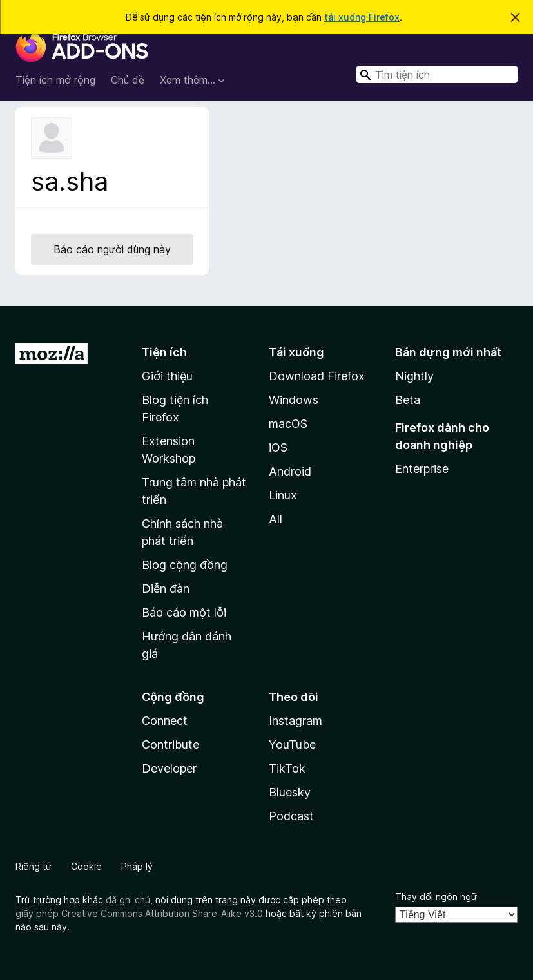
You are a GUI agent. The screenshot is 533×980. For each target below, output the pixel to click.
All (276, 519)
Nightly (414, 376)
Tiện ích (164, 352)
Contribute (170, 745)
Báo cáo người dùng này (112, 249)
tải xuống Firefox (362, 17)
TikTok (287, 768)
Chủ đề (128, 80)
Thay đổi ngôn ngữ (436, 897)
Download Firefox (317, 376)
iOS (278, 447)
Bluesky (290, 792)
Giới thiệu (167, 376)
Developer (169, 768)
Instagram (296, 721)
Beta (408, 400)
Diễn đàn (166, 589)
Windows (294, 400)
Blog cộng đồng (185, 565)
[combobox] (437, 74)
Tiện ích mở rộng (55, 80)
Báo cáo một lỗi (184, 612)
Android (290, 471)
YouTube (292, 745)
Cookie (86, 866)
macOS (288, 424)
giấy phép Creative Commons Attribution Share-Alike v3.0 (139, 913)
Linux (283, 495)
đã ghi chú (128, 900)
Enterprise (422, 469)
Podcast (291, 816)
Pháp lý (137, 866)
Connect (165, 721)
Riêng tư (34, 866)
